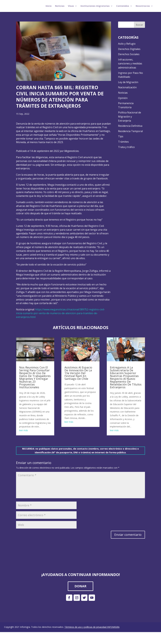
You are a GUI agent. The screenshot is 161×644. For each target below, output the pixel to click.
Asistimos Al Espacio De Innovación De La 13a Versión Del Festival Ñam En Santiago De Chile (78, 373)
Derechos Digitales (129, 49)
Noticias (60, 6)
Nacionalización (127, 87)
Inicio (49, 6)
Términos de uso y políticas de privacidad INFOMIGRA (92, 627)
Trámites (123, 142)
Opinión (123, 98)
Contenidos (123, 6)
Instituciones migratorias (95, 6)
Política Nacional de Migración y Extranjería (130, 116)
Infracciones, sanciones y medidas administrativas (130, 64)
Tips (121, 136)
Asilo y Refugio (127, 44)
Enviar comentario (128, 535)
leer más (24, 430)
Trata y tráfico (126, 147)
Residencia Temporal (130, 131)
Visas (71, 6)
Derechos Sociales (129, 54)
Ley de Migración (128, 82)
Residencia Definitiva (130, 126)
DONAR (80, 586)
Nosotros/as (143, 6)
